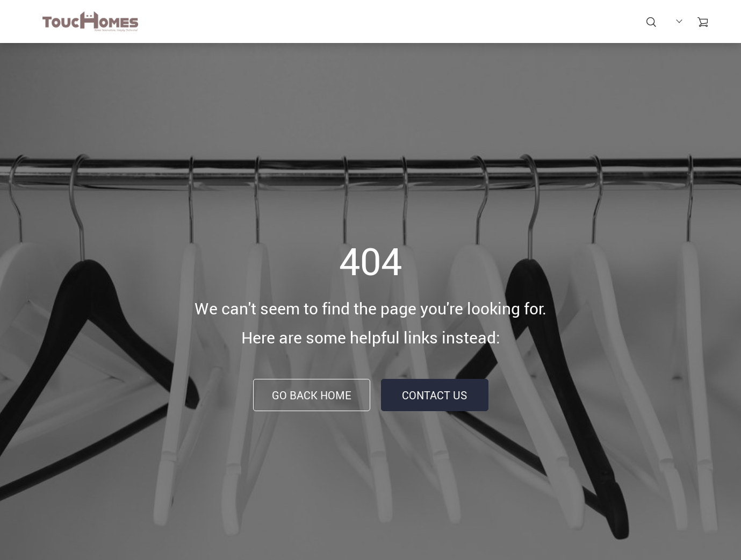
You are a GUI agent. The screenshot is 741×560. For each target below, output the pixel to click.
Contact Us (434, 395)
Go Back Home (312, 395)
